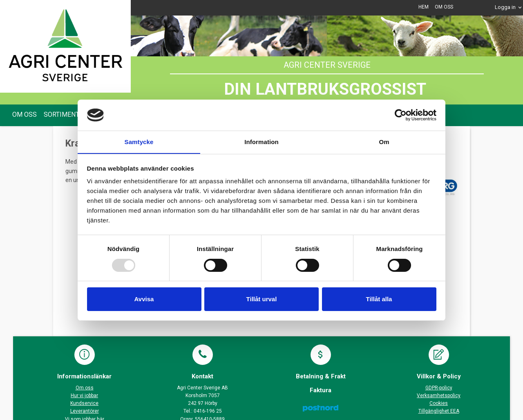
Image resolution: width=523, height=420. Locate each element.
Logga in (505, 7)
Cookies (439, 403)
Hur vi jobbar (84, 396)
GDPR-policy (439, 388)
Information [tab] (261, 142)
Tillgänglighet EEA (439, 411)
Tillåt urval (262, 299)
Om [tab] (384, 142)
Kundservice (84, 403)
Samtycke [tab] (139, 142)
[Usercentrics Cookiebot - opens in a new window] (401, 115)
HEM (424, 7)
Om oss (85, 388)
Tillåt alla (379, 299)
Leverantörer (85, 411)
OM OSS (444, 7)
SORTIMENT (61, 114)
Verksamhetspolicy (439, 396)
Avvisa (144, 299)
